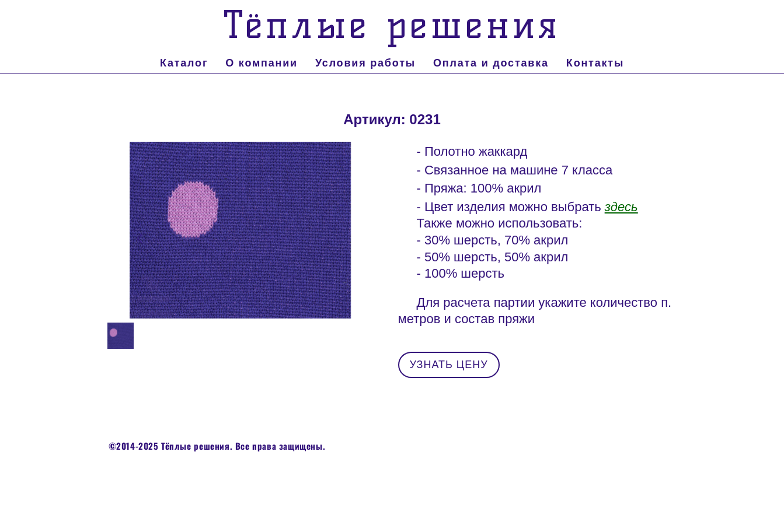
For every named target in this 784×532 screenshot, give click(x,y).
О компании (262, 63)
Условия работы (365, 63)
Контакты (595, 63)
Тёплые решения (392, 24)
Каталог (184, 63)
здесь (621, 207)
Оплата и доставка (491, 63)
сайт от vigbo (392, 494)
